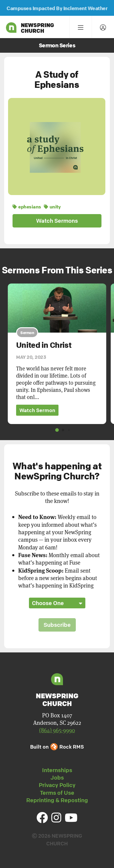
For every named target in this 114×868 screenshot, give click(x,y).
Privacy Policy (57, 785)
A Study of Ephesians (57, 79)
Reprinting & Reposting (57, 800)
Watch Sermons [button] (57, 221)
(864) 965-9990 (57, 730)
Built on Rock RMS (57, 747)
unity (52, 207)
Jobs (57, 777)
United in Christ (44, 345)
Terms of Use (57, 793)
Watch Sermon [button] (37, 410)
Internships (57, 770)
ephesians (27, 207)
